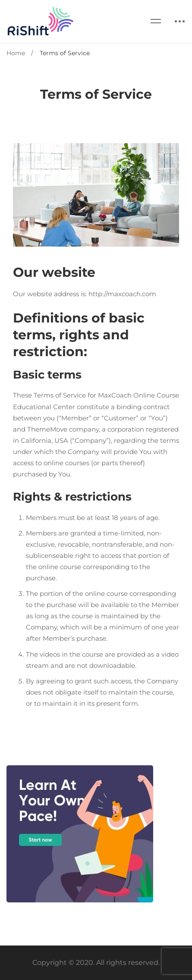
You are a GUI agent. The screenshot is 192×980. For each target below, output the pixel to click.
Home (16, 53)
